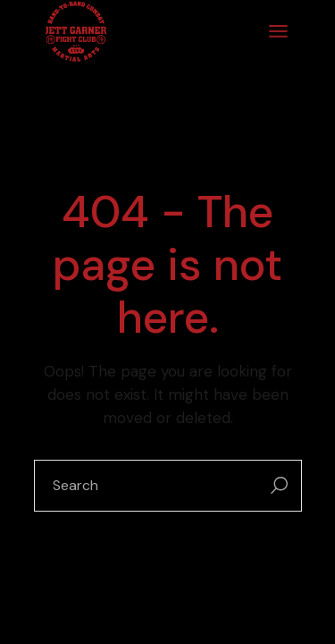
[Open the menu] (278, 31)
